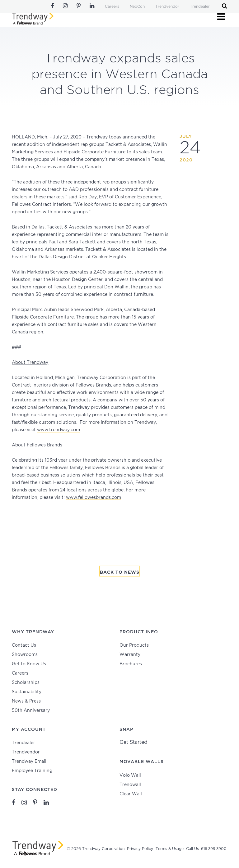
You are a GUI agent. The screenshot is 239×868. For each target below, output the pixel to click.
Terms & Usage (170, 849)
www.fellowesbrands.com (94, 498)
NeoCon (137, 7)
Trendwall (130, 785)
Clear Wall (131, 794)
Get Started (134, 742)
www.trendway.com (59, 430)
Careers (112, 7)
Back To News (120, 572)
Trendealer (200, 7)
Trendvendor (167, 7)
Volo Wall (130, 775)
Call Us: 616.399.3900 (206, 849)
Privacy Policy (140, 849)
